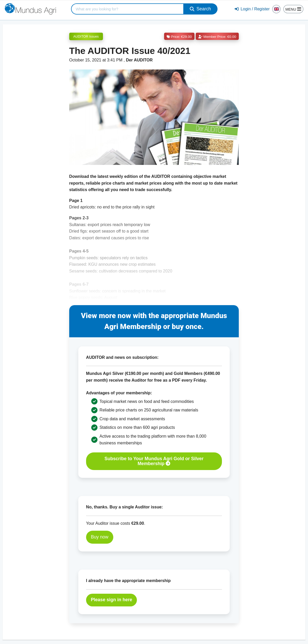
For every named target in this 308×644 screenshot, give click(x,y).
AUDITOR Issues (86, 36)
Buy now (99, 537)
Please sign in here (111, 600)
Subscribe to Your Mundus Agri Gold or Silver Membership (154, 461)
